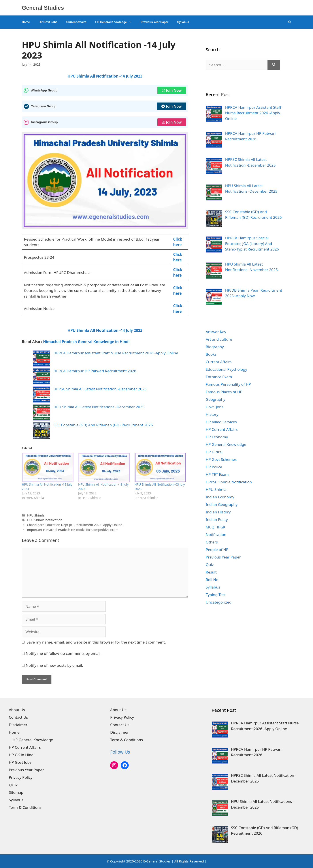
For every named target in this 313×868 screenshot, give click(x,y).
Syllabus (183, 22)
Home (26, 22)
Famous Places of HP (224, 392)
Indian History (218, 512)
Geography (216, 399)
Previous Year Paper (155, 22)
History (212, 414)
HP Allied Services (221, 422)
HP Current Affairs (222, 429)
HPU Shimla (36, 515)
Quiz (210, 565)
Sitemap (16, 792)
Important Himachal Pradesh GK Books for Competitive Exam (73, 530)
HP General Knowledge (116, 22)
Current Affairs (76, 22)
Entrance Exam (219, 377)
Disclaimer (18, 725)
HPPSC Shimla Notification (229, 482)
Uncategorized (219, 602)
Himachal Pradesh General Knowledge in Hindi (86, 342)
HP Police (214, 467)
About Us (17, 710)
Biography (215, 347)
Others (212, 542)
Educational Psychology (226, 369)
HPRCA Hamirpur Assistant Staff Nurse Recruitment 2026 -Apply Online (116, 353)
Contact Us (18, 717)
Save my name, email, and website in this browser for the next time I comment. (96, 642)
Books (211, 354)
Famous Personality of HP (228, 384)
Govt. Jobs (215, 407)
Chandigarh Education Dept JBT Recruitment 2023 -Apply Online (75, 525)
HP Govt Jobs (48, 22)
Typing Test (216, 595)
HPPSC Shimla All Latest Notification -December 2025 (100, 389)
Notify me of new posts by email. (54, 665)
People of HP (217, 550)
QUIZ (13, 785)
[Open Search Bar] (290, 22)
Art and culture (219, 339)
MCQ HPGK (216, 527)
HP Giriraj (214, 452)
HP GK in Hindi (22, 755)
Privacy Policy (21, 777)
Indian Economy (220, 497)
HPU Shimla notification (45, 520)
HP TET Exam (217, 474)
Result (211, 572)
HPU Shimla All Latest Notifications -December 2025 (99, 407)
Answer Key (216, 332)
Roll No (212, 580)
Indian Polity (217, 519)
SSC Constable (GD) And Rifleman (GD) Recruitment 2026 (103, 425)
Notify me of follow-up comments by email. (63, 653)
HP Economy (217, 437)
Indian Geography (222, 504)
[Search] (274, 65)
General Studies (43, 8)
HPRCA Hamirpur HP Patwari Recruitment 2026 (95, 371)
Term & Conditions (25, 807)
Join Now (172, 90)
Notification (216, 535)
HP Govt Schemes (221, 459)
